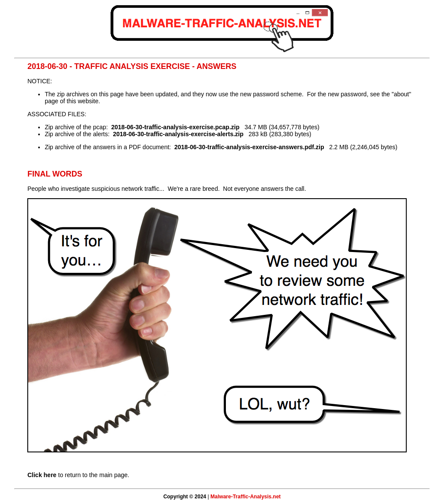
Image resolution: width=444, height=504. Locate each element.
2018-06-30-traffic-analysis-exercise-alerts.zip (178, 134)
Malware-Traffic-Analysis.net (245, 497)
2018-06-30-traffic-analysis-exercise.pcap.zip (176, 127)
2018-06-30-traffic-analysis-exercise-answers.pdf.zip (249, 147)
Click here (42, 475)
